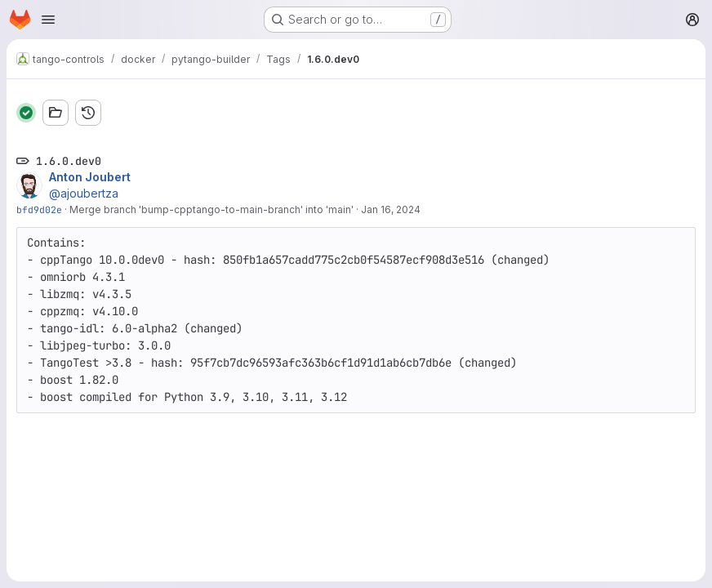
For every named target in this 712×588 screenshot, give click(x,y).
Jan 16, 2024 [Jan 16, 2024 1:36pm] (391, 209)
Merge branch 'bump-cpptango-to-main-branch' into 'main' (211, 209)
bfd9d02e (39, 209)
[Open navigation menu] (48, 20)
